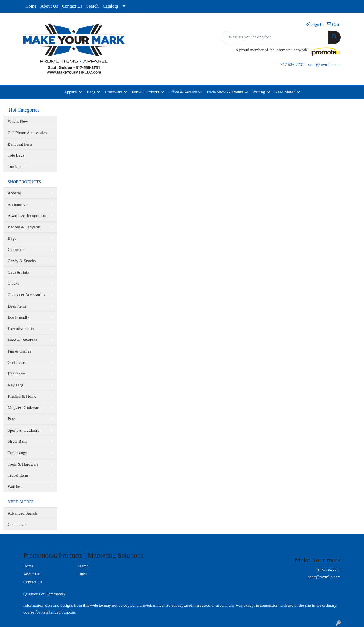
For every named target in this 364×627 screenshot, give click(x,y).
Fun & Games (19, 351)
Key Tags (15, 385)
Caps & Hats (18, 272)
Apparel (71, 92)
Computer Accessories (26, 295)
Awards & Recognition (27, 216)
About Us (49, 6)
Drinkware (114, 92)
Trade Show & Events (225, 92)
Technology (17, 453)
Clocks (14, 283)
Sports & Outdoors (23, 430)
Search (92, 6)
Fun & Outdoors (145, 92)
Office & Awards (182, 92)
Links (82, 574)
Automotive (18, 204)
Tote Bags (16, 155)
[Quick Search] (275, 37)
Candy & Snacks (22, 261)
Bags (91, 92)
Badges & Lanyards (24, 227)
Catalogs (111, 6)
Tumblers (16, 167)
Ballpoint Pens (20, 144)
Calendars (16, 249)
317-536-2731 (292, 65)
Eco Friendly (18, 317)
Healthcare (17, 374)
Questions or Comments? (44, 594)
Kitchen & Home (22, 396)
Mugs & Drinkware (24, 407)
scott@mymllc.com (324, 65)
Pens (12, 419)
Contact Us (72, 6)
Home (31, 6)
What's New (18, 121)
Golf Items (17, 362)
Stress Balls (17, 441)
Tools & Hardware (23, 464)
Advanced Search (22, 513)
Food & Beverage (22, 340)
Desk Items (17, 306)
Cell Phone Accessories (27, 133)
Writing (259, 92)
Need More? (285, 92)
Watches (15, 487)
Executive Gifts (21, 329)
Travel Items (18, 475)
